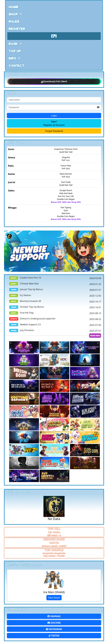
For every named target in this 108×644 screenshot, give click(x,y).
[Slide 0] (44, 268)
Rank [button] (14, 44)
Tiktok (54, 636)
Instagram (54, 629)
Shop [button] (14, 14)
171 (54, 36)
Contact (17, 65)
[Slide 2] (54, 268)
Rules (14, 21)
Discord (54, 623)
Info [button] (13, 58)
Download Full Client (54, 82)
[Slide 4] (64, 268)
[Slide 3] (59, 268)
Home (14, 7)
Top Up (15, 51)
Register (17, 29)
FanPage (54, 616)
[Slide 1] (49, 268)
